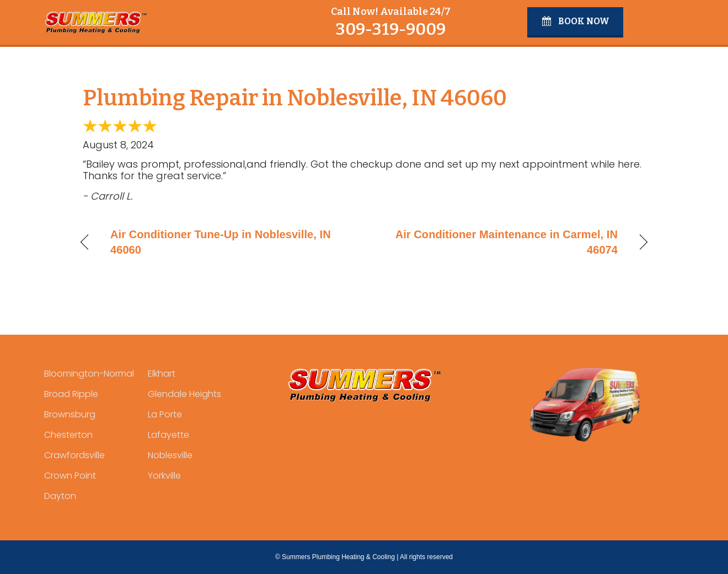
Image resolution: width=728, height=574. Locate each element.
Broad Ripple (71, 394)
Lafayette (168, 435)
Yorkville (164, 476)
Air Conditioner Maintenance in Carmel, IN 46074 (499, 242)
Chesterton (68, 435)
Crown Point (70, 476)
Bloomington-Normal (89, 374)
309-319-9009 (390, 29)
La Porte (165, 414)
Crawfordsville (74, 455)
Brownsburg (70, 414)
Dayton (60, 496)
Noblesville (170, 455)
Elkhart (162, 374)
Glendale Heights (184, 394)
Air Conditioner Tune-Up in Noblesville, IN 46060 (221, 242)
